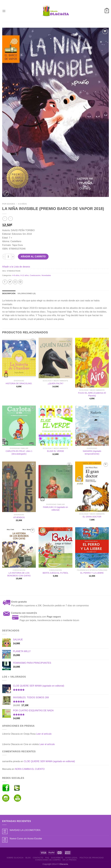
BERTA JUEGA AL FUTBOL (55, 573)
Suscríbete (57, 858)
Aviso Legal (71, 858)
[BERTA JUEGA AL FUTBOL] (55, 547)
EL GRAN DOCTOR (92, 517)
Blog (28, 858)
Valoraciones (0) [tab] (27, 293)
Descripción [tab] (9, 293)
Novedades (46, 275)
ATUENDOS (19, 517)
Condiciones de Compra (48, 860)
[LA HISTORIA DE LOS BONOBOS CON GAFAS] (19, 547)
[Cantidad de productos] (8, 257)
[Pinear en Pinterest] (20, 282)
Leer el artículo (44, 734)
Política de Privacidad (92, 858)
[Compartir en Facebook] (5, 282)
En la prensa (70, 860)
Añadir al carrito (33, 257)
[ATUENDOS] (19, 487)
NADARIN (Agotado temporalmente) (92, 452)
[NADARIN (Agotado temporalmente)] (92, 426)
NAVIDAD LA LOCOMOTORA (25, 830)
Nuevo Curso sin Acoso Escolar (26, 839)
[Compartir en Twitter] (10, 282)
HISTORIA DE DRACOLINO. (19, 383)
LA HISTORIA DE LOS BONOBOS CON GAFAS (19, 574)
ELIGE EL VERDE (55, 451)
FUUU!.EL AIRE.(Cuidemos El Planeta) (92, 394)
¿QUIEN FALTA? (55, 383)
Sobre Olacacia (15, 858)
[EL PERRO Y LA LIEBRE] (92, 547)
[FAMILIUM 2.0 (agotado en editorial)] (55, 482)
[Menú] (4, 11)
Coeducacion (35, 275)
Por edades (9, 204)
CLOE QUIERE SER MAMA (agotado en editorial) (49, 761)
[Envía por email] (15, 282)
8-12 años (25, 275)
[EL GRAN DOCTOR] (92, 486)
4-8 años (22, 204)
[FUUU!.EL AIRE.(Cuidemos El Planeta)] (92, 363)
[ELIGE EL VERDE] (55, 426)
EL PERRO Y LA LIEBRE (92, 573)
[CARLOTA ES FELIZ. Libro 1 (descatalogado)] (19, 426)
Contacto (38, 858)
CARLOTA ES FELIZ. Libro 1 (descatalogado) (19, 452)
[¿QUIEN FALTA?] (55, 358)
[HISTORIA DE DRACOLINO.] (19, 358)
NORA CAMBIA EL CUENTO (30, 769)
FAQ (47, 858)
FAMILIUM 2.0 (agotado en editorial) (56, 509)
